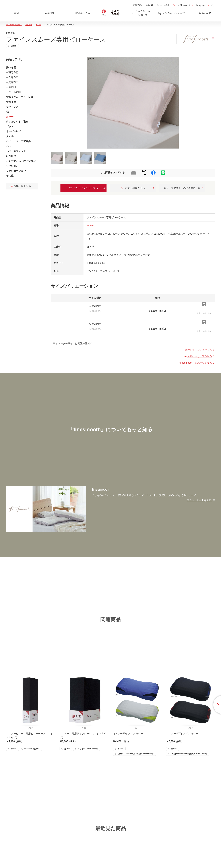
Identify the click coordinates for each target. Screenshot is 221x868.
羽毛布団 (13, 72)
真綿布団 (13, 82)
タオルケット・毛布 (17, 122)
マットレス (12, 107)
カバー (10, 117)
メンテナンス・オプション (21, 161)
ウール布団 (15, 92)
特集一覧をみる (20, 186)
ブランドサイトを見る (201, 500)
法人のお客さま (164, 5)
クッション (12, 166)
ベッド (10, 146)
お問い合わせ (184, 5)
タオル (10, 136)
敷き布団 (11, 102)
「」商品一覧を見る (196, 363)
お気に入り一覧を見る (200, 356)
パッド (10, 126)
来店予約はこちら (143, 5)
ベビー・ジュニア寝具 (18, 141)
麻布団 (12, 87)
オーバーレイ (14, 131)
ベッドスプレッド (16, 151)
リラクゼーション (16, 171)
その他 (10, 176)
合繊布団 (13, 77)
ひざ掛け (11, 156)
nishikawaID (204, 13)
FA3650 (91, 226)
